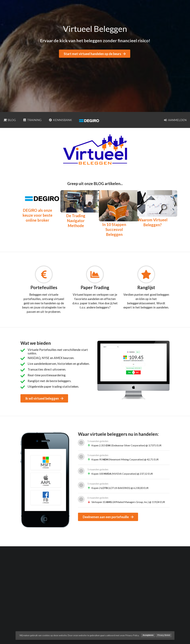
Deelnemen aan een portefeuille (108, 517)
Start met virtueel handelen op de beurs (95, 54)
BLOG (10, 120)
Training (32, 120)
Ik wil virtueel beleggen (45, 398)
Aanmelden (175, 120)
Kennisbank (60, 120)
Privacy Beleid (164, 635)
